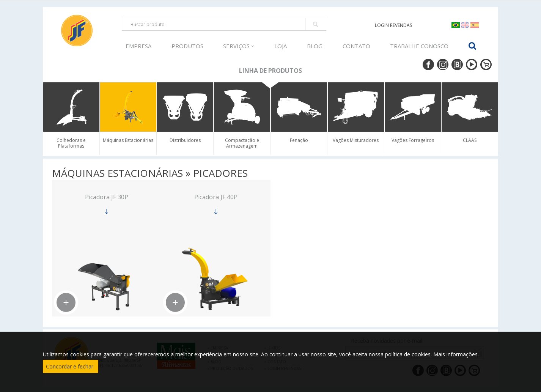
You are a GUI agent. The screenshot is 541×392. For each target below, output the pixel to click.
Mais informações (455, 354)
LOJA (281, 46)
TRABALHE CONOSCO (419, 46)
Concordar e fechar (70, 366)
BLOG (315, 46)
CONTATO (356, 46)
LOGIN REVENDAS (393, 25)
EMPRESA (138, 46)
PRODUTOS (187, 46)
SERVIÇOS (239, 46)
